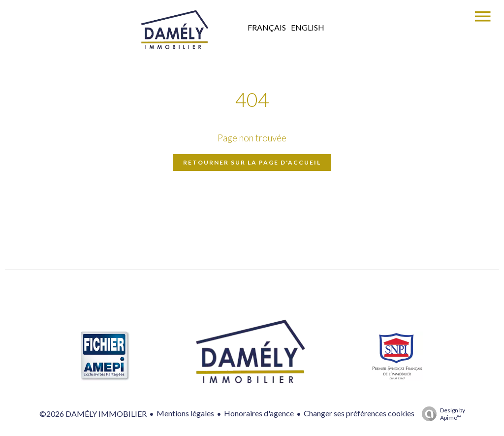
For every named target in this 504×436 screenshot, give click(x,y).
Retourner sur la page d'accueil (252, 162)
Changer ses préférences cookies (359, 413)
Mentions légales (185, 413)
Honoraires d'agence (259, 413)
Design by (441, 414)
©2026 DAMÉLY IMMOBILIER (93, 414)
